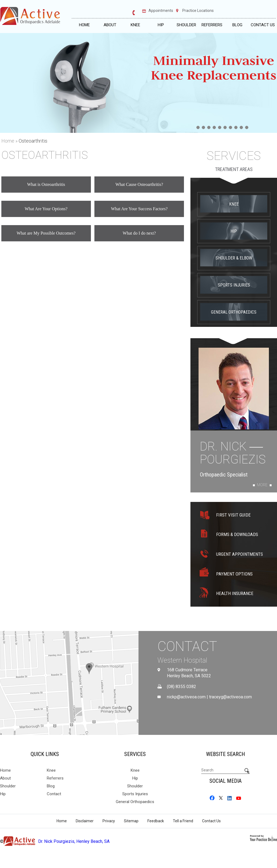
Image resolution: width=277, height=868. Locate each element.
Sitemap (131, 821)
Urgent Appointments (240, 554)
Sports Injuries (234, 285)
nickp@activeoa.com (186, 697)
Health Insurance (235, 593)
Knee (135, 25)
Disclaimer (85, 821)
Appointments (161, 11)
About (110, 25)
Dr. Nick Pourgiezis (233, 453)
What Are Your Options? (46, 209)
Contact (187, 646)
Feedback (156, 821)
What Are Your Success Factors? (139, 209)
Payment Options (234, 574)
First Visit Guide (233, 515)
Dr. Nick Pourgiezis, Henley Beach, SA (74, 841)
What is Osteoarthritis (46, 184)
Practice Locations (198, 11)
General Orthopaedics (234, 312)
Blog (237, 25)
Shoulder (186, 25)
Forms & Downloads (237, 534)
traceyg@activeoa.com (230, 697)
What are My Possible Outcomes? (46, 233)
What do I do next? (139, 233)
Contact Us (263, 25)
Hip (161, 25)
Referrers (212, 25)
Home (84, 25)
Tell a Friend (183, 821)
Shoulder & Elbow (234, 258)
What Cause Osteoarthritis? (139, 184)
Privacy (109, 821)
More (262, 485)
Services (234, 156)
